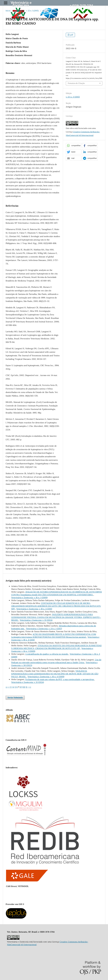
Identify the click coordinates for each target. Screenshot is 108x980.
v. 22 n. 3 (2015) (32, 11)
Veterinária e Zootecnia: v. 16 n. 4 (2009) (46, 677)
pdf (71, 35)
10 (24, 687)
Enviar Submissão (15, 698)
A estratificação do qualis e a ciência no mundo (47, 654)
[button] (74, 146)
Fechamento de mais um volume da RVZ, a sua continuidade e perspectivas (60, 679)
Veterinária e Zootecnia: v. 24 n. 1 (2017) (44, 629)
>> (30, 687)
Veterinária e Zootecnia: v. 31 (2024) (36, 620)
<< (7, 687)
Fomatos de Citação (76, 83)
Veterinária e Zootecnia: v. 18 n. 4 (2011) (34, 609)
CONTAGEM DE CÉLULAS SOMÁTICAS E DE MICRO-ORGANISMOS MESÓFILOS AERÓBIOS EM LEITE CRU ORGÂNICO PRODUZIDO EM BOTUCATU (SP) (56, 606)
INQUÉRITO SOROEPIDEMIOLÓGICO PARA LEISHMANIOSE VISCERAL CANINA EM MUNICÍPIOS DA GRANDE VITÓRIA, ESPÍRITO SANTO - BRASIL (56, 617)
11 (26, 687)
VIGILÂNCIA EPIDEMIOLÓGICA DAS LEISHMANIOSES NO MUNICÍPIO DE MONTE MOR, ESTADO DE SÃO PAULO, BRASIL (55, 674)
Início (8, 11)
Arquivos (18, 11)
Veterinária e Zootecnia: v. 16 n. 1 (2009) (29, 598)
